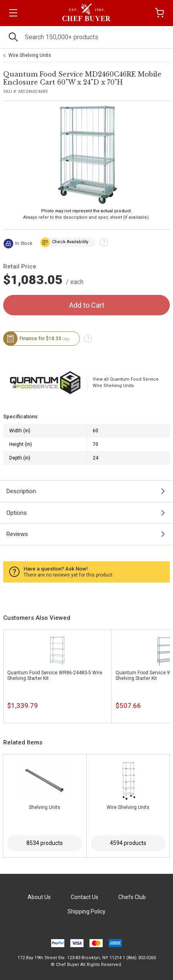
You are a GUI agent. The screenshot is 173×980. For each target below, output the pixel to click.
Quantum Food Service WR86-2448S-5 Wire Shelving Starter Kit (55, 676)
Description (21, 491)
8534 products (45, 843)
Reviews (17, 534)
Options (17, 513)
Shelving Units (45, 807)
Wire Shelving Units (30, 55)
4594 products (128, 843)
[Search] (86, 37)
